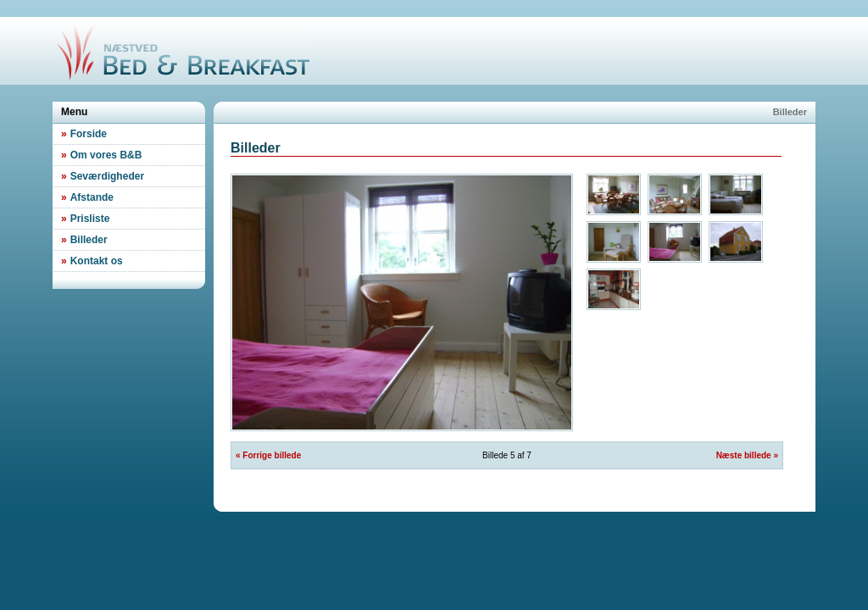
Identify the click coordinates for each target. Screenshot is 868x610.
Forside (84, 134)
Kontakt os (92, 261)
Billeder (84, 240)
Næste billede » (747, 455)
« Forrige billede (268, 455)
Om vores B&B (101, 155)
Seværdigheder (103, 176)
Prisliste (85, 219)
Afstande (87, 197)
